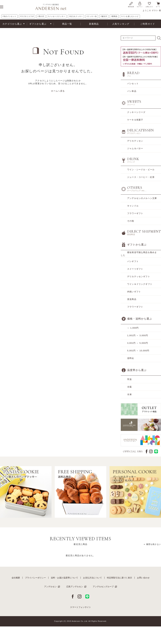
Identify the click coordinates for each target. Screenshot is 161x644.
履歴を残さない (154, 544)
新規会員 (131, 4)
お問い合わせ (143, 578)
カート (158, 4)
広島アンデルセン (75, 587)
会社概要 (16, 578)
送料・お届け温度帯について (64, 578)
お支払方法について (92, 578)
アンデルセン (50, 587)
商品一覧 (67, 24)
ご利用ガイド (148, 24)
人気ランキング (121, 24)
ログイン (140, 4)
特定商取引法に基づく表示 (119, 578)
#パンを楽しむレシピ (130, 16)
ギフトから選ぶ (38, 24)
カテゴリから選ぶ (12, 24)
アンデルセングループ (103, 587)
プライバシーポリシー (35, 578)
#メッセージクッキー (57, 16)
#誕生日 (104, 16)
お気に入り (149, 4)
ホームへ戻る (58, 91)
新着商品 (94, 24)
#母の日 (41, 16)
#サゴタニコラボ (27, 16)
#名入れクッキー (76, 16)
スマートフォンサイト (80, 607)
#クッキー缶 (92, 16)
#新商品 (114, 16)
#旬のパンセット (9, 16)
